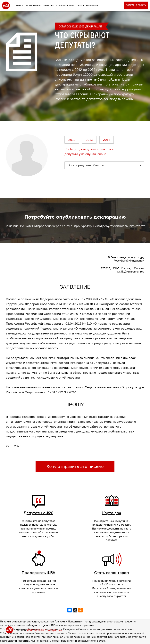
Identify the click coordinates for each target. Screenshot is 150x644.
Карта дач (49, 5)
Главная (19, 5)
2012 (72, 140)
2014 (107, 140)
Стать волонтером (65, 5)
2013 (89, 140)
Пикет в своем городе (88, 5)
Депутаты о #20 (33, 5)
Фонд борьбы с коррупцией (44, 630)
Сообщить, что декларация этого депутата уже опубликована (89, 152)
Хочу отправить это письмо (75, 466)
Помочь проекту (136, 5)
